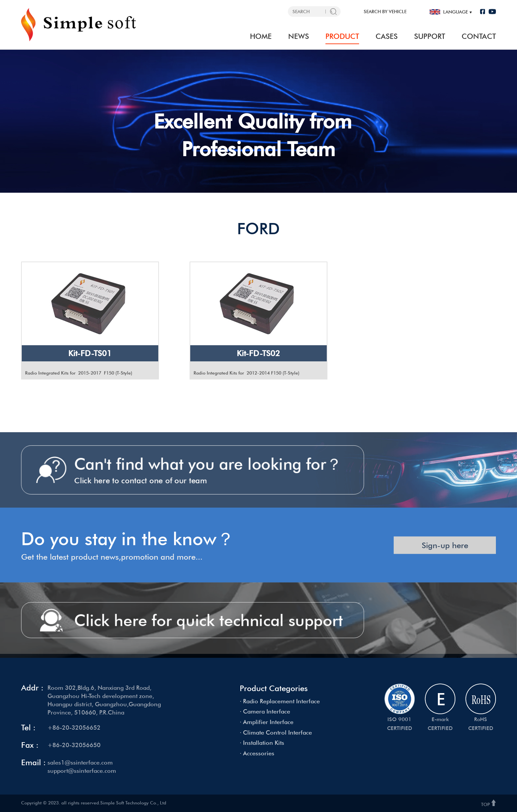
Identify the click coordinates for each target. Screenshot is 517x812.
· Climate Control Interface (276, 732)
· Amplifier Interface (267, 722)
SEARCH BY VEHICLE (385, 12)
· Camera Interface (265, 711)
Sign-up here (445, 558)
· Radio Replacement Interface (280, 701)
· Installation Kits (262, 743)
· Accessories (257, 753)
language (456, 12)
